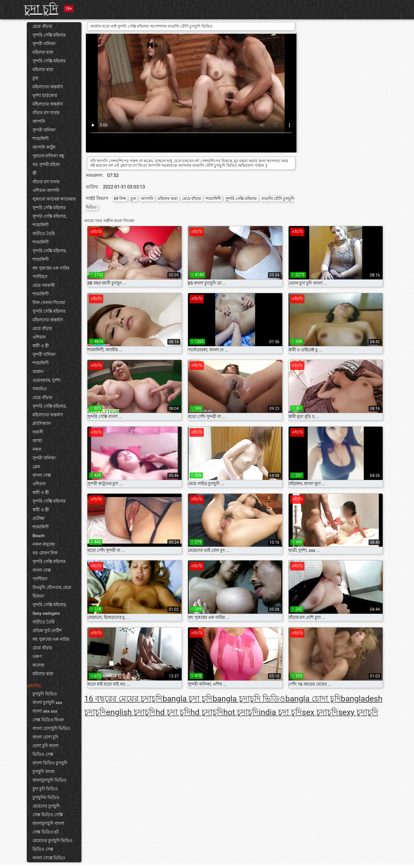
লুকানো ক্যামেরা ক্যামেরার (54, 199)
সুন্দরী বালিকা (44, 44)
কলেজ (38, 665)
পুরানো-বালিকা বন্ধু (48, 156)
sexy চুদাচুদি (358, 712)
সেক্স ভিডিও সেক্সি (48, 815)
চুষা (35, 78)
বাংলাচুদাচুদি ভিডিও (49, 780)
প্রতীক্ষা (39, 518)
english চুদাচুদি (131, 712)
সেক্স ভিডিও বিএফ (48, 720)
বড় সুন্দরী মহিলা (46, 165)
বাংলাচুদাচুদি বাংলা (48, 823)
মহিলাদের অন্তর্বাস (48, 87)
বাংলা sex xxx (45, 711)
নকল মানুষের (44, 544)
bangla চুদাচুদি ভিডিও (249, 699)
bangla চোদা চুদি (313, 699)
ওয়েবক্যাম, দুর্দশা (46, 380)
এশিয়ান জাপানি (46, 190)
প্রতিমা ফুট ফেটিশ (47, 631)
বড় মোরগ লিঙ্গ (45, 553)
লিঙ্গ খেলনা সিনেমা (49, 303)
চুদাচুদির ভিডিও (46, 798)
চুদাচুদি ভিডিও (45, 694)
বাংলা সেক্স (42, 475)
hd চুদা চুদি (173, 712)
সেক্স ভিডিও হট (46, 832)
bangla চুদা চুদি (187, 699)
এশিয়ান (39, 337)
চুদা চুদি (41, 9)
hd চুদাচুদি (207, 712)
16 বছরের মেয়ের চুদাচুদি (123, 699)
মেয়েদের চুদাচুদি (46, 806)
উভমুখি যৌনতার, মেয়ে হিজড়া (52, 592)
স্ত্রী (34, 173)
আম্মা (37, 441)
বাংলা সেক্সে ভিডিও (49, 858)
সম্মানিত (40, 389)
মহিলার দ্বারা (43, 52)
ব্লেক (36, 467)
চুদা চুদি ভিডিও (45, 789)
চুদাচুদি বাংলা (44, 772)
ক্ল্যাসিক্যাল (42, 423)
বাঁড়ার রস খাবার (46, 113)
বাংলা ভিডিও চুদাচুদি (50, 763)
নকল (37, 449)
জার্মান (38, 372)
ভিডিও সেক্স (43, 754)
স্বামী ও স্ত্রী (41, 346)
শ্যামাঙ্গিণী (41, 139)
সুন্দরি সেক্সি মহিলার (49, 35)
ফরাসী (38, 432)
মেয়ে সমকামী (44, 285)
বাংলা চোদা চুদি (45, 737)
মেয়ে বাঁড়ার (42, 26)
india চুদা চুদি (280, 712)
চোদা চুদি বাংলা (45, 746)
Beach (39, 536)
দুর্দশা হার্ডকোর (45, 96)
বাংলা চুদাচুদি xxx (47, 703)
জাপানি (39, 121)
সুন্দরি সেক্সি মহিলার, (49, 216)
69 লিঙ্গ (120, 199)
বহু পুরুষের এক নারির (51, 268)
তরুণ (37, 657)
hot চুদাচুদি (241, 712)
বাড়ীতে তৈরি (44, 234)
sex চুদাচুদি (320, 712)
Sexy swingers (46, 613)
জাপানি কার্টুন (44, 147)
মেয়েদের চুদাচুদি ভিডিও (52, 841)
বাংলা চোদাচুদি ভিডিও (51, 728)
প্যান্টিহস (40, 277)
